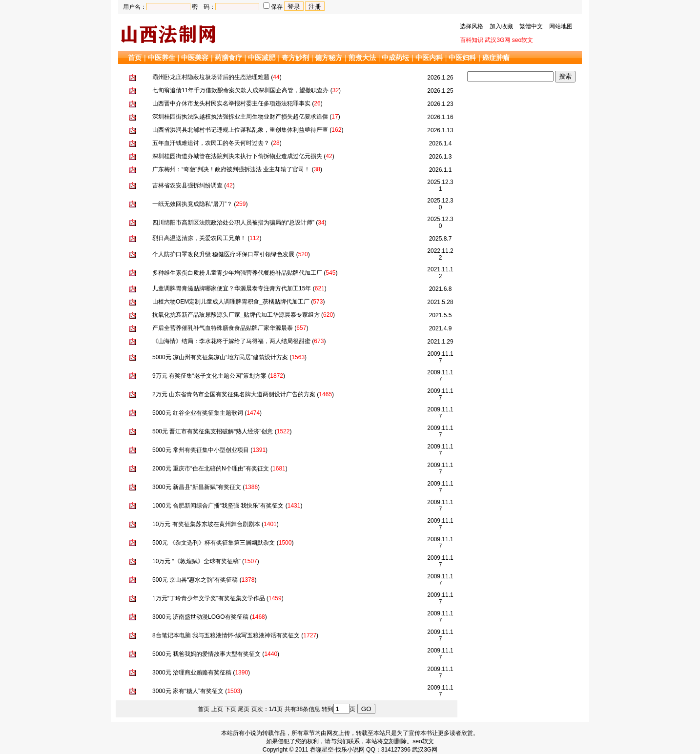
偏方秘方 (329, 58)
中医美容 (195, 58)
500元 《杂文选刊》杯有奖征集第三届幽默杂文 (214, 543)
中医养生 (162, 58)
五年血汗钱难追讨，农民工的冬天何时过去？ (211, 143)
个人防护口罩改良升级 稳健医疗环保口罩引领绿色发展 (223, 254)
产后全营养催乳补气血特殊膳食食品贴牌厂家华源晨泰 (223, 328)
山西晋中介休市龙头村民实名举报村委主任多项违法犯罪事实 (231, 103)
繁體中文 (531, 26)
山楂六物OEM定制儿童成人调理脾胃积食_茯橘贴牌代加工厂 (231, 302)
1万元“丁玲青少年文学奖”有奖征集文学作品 (209, 598)
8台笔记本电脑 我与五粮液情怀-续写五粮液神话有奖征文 (226, 635)
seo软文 (523, 40)
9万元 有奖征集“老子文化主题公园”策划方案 (209, 376)
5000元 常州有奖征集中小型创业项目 (201, 450)
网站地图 (561, 26)
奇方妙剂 (295, 58)
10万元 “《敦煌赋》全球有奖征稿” (196, 561)
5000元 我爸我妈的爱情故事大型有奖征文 (206, 654)
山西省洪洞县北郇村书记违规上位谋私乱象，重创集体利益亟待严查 (240, 130)
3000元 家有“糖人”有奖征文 (188, 691)
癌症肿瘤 (496, 58)
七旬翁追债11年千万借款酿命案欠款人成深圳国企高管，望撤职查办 (240, 90)
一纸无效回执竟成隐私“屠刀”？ (192, 204)
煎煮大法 (362, 58)
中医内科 (429, 58)
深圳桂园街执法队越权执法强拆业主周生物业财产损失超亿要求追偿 (240, 117)
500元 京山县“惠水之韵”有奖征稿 (195, 580)
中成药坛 (395, 58)
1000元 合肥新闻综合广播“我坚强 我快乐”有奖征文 (218, 506)
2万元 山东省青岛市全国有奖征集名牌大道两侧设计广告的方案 (234, 394)
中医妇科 (462, 58)
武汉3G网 (497, 40)
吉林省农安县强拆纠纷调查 (187, 185)
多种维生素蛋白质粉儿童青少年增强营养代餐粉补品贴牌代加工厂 (237, 273)
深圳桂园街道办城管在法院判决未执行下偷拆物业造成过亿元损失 (237, 156)
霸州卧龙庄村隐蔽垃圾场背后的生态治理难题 (211, 77)
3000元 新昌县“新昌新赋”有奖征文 (197, 487)
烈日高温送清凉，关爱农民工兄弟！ (199, 238)
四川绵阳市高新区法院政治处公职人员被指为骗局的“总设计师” (233, 223)
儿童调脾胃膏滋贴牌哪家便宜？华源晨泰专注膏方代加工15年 (232, 288)
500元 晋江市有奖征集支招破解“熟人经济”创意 (213, 431)
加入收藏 (501, 26)
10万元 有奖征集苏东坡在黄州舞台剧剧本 (206, 524)
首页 (135, 58)
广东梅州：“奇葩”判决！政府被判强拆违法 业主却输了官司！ (231, 169)
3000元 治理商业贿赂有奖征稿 (192, 672)
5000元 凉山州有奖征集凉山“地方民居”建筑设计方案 (220, 357)
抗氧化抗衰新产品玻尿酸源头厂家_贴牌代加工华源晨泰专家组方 (236, 315)
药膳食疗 (228, 58)
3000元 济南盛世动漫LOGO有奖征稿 (200, 617)
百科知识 (472, 40)
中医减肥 (262, 58)
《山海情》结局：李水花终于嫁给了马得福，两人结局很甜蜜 (231, 341)
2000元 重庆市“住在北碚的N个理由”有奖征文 (211, 469)
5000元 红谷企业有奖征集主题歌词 (198, 413)
